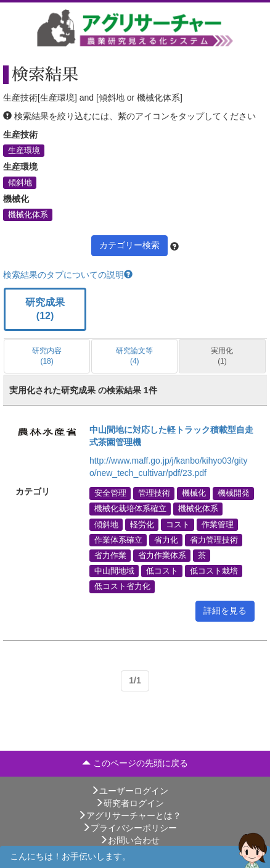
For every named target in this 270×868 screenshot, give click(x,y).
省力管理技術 (214, 540)
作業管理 (218, 524)
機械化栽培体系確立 (130, 509)
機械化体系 (28, 214)
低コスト (162, 571)
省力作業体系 (162, 556)
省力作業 (110, 556)
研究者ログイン (129, 803)
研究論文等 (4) (134, 356)
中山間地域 (114, 571)
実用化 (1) (222, 356)
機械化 (194, 493)
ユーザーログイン (129, 791)
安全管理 (110, 493)
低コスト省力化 (122, 586)
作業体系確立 (118, 540)
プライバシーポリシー (129, 828)
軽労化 (142, 524)
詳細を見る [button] (225, 611)
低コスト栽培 (214, 571)
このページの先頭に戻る (135, 763)
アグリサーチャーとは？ (129, 816)
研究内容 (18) (47, 356)
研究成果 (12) (45, 309)
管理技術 (154, 493)
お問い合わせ (129, 840)
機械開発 (234, 493)
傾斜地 (20, 182)
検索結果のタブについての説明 (68, 275)
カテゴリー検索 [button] (129, 245)
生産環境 (24, 150)
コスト (178, 524)
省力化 (166, 540)
